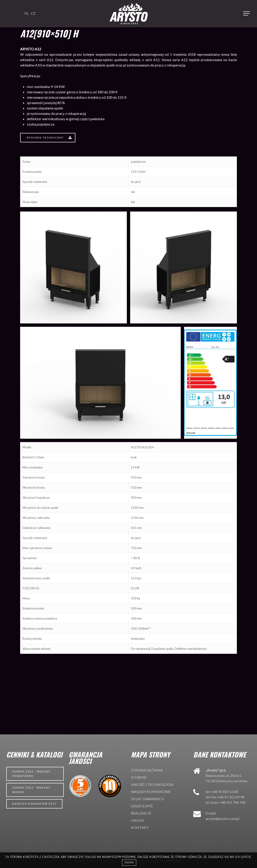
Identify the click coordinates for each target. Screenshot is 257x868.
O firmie (139, 777)
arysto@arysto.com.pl (222, 818)
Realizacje (141, 813)
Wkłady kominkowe (151, 792)
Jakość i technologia (152, 784)
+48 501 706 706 (232, 802)
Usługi (137, 820)
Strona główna (147, 770)
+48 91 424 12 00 (224, 792)
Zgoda (129, 863)
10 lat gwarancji (147, 799)
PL (27, 13)
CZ (33, 13)
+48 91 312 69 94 (231, 797)
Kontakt (140, 827)
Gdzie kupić (142, 806)
